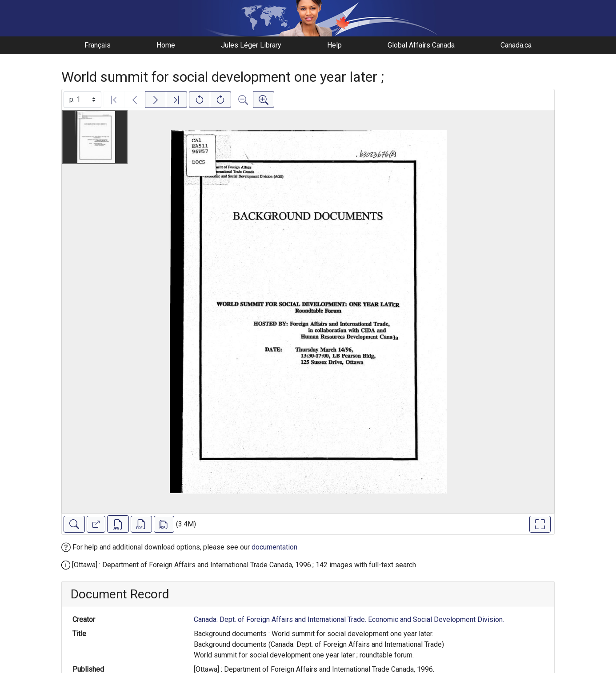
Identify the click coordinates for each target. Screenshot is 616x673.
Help (334, 45)
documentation (274, 547)
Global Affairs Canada (421, 45)
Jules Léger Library (251, 45)
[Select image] (82, 100)
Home (166, 45)
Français (98, 45)
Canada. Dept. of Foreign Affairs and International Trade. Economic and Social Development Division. (349, 619)
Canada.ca (516, 45)
